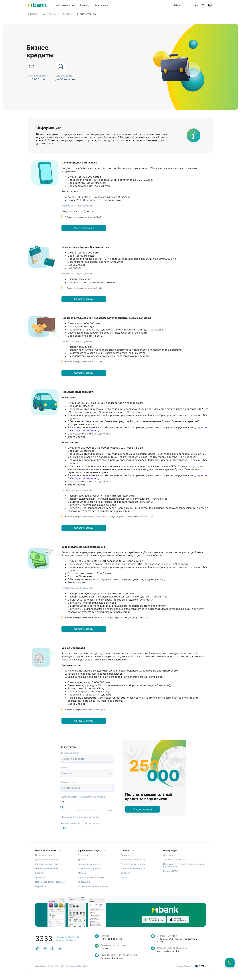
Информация (173, 851)
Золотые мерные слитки (48, 864)
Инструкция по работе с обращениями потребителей (184, 865)
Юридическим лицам (92, 851)
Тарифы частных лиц (174, 859)
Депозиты (40, 877)
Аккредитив (84, 882)
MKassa (82, 873)
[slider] (62, 807)
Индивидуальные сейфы (48, 868)
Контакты (125, 873)
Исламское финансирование (50, 882)
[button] (210, 5)
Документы (169, 855)
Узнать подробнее (84, 228)
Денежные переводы (46, 859)
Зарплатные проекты (89, 864)
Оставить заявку (84, 299)
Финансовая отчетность (133, 859)
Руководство (127, 855)
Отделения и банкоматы (133, 868)
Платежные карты (45, 855)
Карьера (125, 877)
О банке (127, 851)
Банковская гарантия (89, 868)
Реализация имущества (133, 864)
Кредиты (40, 873)
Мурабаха (40, 886)
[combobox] (62, 759)
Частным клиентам (48, 851)
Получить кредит (142, 809)
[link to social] (38, 949)
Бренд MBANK (171, 871)
